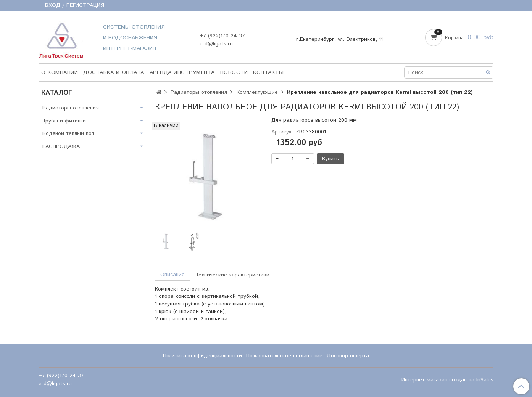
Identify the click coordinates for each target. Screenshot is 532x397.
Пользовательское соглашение (284, 356)
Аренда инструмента (182, 72)
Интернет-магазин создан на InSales (447, 380)
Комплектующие (257, 92)
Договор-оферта (348, 356)
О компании (60, 72)
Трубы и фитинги (64, 121)
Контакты (268, 72)
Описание (172, 275)
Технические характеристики (232, 275)
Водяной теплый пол (68, 133)
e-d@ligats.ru (216, 44)
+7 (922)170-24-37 (222, 36)
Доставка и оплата (114, 72)
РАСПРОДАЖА (61, 146)
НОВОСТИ (234, 72)
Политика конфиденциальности (202, 356)
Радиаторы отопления (199, 92)
